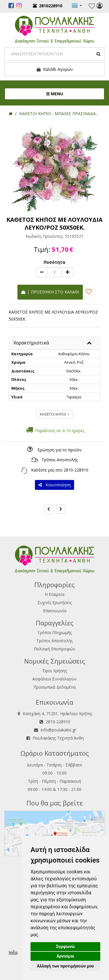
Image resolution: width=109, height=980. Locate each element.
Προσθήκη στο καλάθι (50, 292)
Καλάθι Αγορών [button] (54, 69)
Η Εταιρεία (54, 594)
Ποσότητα (54, 262)
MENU (74, 94)
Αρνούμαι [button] (66, 956)
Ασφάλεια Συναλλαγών (54, 679)
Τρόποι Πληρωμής (54, 632)
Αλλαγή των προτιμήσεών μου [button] (65, 966)
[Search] (54, 54)
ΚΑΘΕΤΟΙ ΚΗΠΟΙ (54, 414)
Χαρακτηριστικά (31, 343)
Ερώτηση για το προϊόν (60, 450)
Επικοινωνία (55, 611)
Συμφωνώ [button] (66, 946)
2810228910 (48, 6)
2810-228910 (76, 470)
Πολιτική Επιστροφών (54, 649)
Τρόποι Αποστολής (60, 460)
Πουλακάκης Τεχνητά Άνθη (58, 738)
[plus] (68, 272)
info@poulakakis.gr (58, 730)
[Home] (11, 114)
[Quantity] (55, 272)
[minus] (42, 272)
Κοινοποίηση (54, 485)
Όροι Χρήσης (55, 671)
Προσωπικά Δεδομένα (54, 687)
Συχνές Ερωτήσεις (55, 602)
